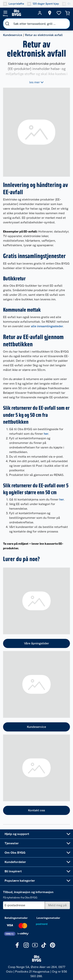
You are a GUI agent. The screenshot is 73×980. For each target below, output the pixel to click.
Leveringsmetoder (48, 918)
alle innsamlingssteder (47, 326)
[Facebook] (17, 945)
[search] (7, 24)
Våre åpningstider (36, 643)
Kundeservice (13, 35)
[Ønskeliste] (59, 13)
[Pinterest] (53, 945)
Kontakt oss (36, 810)
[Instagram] (26, 945)
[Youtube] (35, 945)
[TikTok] (44, 945)
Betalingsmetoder (16, 918)
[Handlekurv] (67, 13)
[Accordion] (36, 834)
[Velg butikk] (50, 13)
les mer (37, 82)
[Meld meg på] (57, 905)
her (46, 434)
